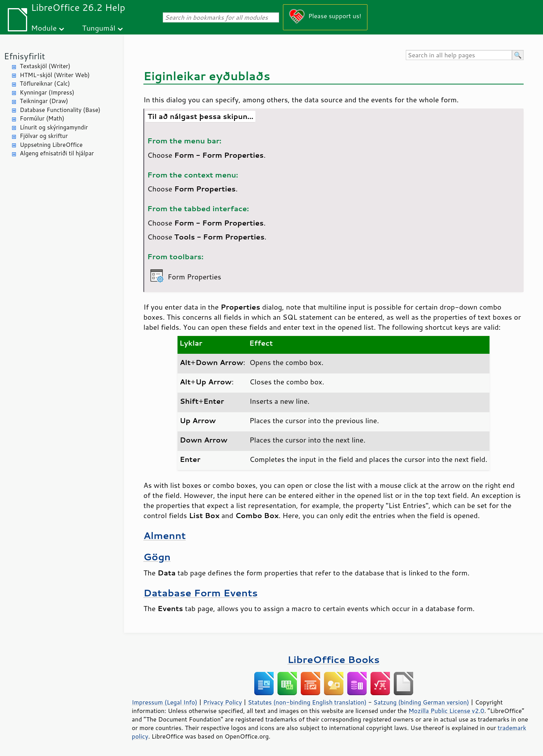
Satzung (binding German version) (421, 702)
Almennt (165, 535)
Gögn (157, 557)
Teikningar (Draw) (44, 101)
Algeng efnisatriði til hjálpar (57, 153)
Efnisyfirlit (24, 56)
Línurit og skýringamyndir (54, 127)
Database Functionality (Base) (60, 110)
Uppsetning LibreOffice (51, 145)
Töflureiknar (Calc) (45, 84)
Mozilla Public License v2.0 (446, 711)
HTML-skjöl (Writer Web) (55, 75)
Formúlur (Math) (42, 118)
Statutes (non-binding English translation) (307, 702)
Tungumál (99, 28)
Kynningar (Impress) (47, 92)
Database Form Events (201, 593)
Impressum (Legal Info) (165, 702)
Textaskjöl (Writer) (45, 66)
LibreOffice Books (334, 659)
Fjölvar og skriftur (44, 136)
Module (44, 28)
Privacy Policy (222, 702)
